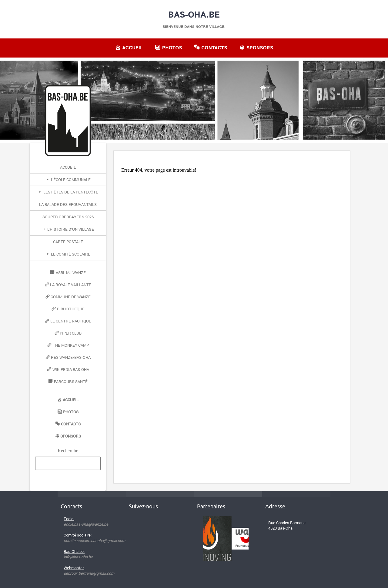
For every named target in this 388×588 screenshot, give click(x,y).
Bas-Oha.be (194, 15)
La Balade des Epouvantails (68, 204)
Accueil (68, 167)
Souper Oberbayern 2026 (68, 217)
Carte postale (68, 242)
